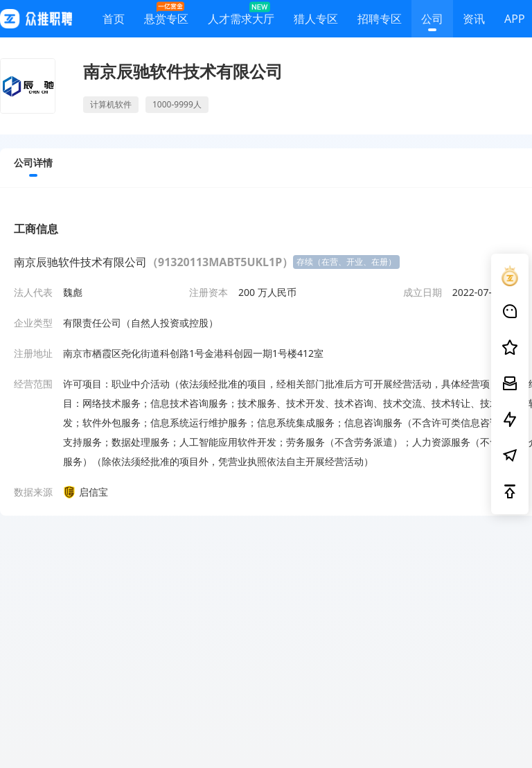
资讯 (474, 21)
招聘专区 (380, 21)
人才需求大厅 (241, 16)
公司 (432, 21)
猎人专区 (316, 21)
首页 (114, 21)
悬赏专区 (166, 16)
